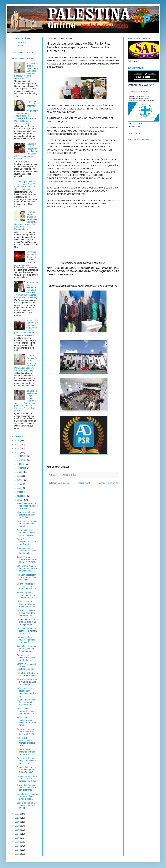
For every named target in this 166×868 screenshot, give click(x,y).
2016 (18, 838)
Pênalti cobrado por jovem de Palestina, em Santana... (27, 658)
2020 (18, 822)
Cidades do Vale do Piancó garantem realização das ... (26, 613)
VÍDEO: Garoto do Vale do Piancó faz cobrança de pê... (27, 667)
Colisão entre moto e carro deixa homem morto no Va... (27, 631)
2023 (18, 452)
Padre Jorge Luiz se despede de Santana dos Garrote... (27, 542)
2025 (18, 444)
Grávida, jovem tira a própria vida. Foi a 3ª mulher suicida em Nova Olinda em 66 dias (25, 185)
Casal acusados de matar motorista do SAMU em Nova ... (27, 732)
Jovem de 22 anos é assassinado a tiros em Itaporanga (27, 788)
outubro (21, 464)
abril (20, 488)
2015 (18, 842)
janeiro (21, 500)
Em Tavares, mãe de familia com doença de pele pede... (27, 568)
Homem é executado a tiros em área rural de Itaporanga (27, 622)
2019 (18, 826)
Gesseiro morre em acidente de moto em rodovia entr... (26, 752)
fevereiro (22, 496)
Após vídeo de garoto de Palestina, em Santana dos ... (27, 649)
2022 (18, 814)
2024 (18, 448)
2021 (18, 818)
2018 (18, 830)
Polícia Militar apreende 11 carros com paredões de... (27, 711)
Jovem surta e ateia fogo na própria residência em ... (26, 702)
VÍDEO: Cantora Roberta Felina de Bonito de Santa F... (27, 604)
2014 (18, 846)
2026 (18, 440)
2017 (18, 834)
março (20, 492)
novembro (22, 460)
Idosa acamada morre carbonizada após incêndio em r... (27, 515)
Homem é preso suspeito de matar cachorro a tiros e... (27, 595)
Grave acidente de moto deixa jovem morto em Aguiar (26, 533)
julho (20, 476)
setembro (22, 468)
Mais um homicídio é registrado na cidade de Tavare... (27, 506)
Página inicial (84, 483)
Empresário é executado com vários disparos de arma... (26, 721)
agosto (21, 472)
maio (20, 484)
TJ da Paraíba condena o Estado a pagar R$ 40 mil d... (27, 559)
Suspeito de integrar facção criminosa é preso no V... (27, 761)
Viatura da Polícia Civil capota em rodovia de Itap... (27, 805)
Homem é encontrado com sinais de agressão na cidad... (27, 779)
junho (20, 480)
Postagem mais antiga (108, 483)
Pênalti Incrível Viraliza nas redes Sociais (27, 674)
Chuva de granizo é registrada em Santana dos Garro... (28, 586)
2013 (18, 850)
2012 (18, 854)
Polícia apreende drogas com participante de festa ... (27, 692)
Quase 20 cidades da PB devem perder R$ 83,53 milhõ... (27, 770)
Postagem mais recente (59, 483)
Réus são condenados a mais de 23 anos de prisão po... (27, 682)
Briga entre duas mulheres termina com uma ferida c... (27, 640)
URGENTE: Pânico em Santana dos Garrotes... (32, 256)
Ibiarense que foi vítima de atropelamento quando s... (28, 524)
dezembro (22, 456)
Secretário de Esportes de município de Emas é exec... (27, 796)
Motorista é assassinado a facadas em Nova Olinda (26, 742)
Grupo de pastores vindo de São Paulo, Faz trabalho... (27, 551)
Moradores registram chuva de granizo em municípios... (28, 577)
